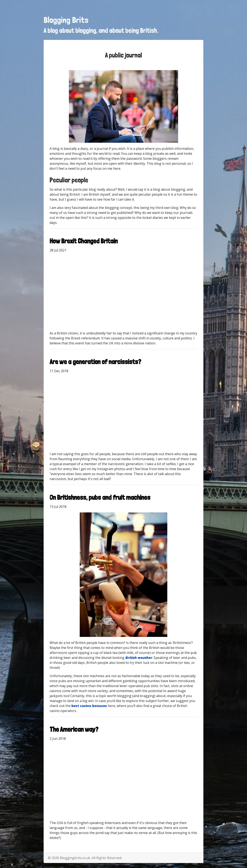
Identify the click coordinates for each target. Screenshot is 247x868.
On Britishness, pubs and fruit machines (100, 497)
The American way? (74, 729)
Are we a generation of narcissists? (95, 362)
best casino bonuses (89, 706)
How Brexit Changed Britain (84, 241)
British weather (139, 658)
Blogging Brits (66, 20)
